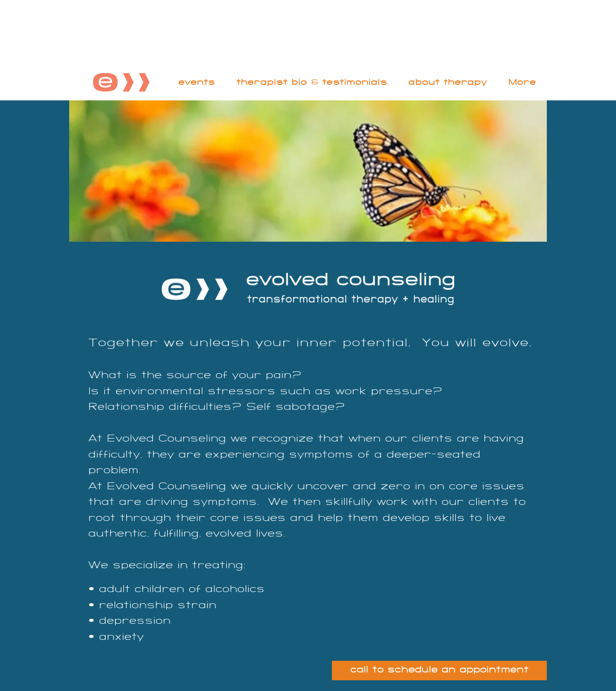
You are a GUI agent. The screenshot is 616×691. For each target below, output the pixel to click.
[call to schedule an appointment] (439, 671)
